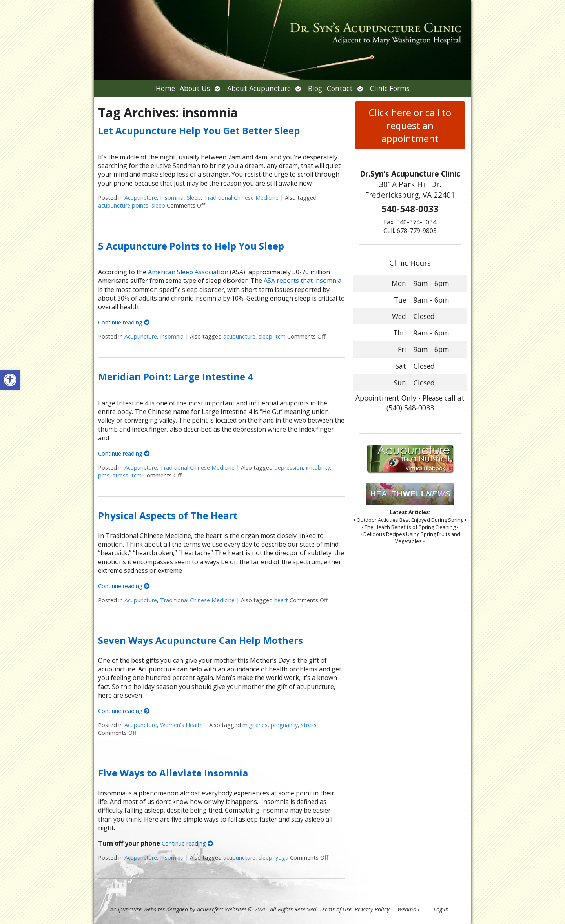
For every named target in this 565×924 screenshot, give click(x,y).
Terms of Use (335, 909)
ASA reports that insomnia (303, 281)
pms (104, 475)
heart (281, 600)
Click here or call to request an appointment (410, 125)
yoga (282, 857)
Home (165, 88)
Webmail (408, 909)
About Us (195, 88)
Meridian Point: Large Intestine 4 (176, 376)
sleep (158, 205)
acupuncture (239, 336)
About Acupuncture (259, 88)
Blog (315, 88)
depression (289, 467)
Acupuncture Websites (138, 909)
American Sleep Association (187, 272)
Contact (340, 88)
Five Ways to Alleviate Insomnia (173, 773)
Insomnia (172, 198)
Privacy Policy (372, 909)
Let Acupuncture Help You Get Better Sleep (199, 130)
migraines (255, 725)
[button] (10, 380)
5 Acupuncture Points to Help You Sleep (191, 246)
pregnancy (284, 725)
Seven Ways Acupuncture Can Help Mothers (200, 640)
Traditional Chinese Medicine (241, 198)
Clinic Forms (390, 88)
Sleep (194, 198)
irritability (318, 467)
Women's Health (181, 725)
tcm (281, 336)
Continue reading (124, 322)
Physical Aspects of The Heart (168, 515)
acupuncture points (123, 205)
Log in (441, 909)
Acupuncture (141, 198)
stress (120, 475)
